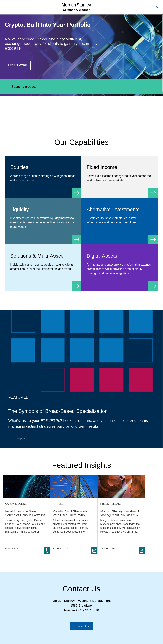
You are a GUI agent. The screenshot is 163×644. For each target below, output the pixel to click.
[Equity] (43, 177)
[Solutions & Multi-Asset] (43, 265)
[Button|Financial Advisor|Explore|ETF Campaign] (20, 439)
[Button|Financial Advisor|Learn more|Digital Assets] (18, 65)
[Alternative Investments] (120, 219)
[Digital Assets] (120, 267)
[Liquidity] (43, 221)
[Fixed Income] (120, 177)
